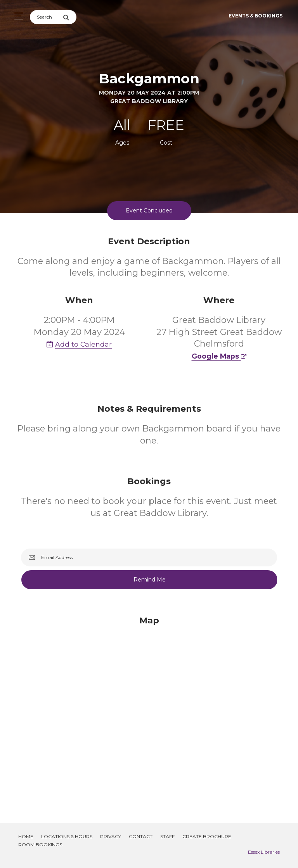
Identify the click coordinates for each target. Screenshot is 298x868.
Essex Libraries (264, 852)
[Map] (149, 710)
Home (26, 836)
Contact (141, 836)
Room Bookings (40, 845)
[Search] (46, 17)
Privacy (111, 836)
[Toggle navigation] (16, 16)
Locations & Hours (67, 836)
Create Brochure (207, 836)
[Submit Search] (70, 17)
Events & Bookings (256, 16)
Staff (167, 836)
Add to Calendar (79, 344)
